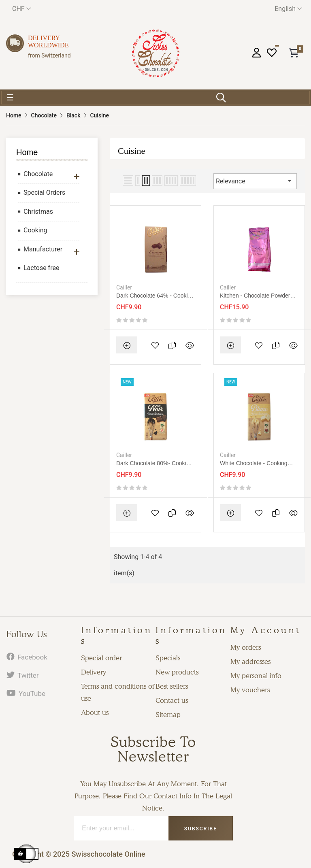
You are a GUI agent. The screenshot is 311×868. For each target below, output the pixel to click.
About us (95, 713)
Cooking (35, 230)
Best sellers (172, 686)
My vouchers (250, 690)
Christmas (38, 212)
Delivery (94, 672)
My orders (246, 647)
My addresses (250, 662)
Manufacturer (43, 249)
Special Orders (44, 193)
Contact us (172, 700)
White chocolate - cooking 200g (254, 463)
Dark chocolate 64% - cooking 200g (155, 296)
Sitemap (168, 715)
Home (27, 152)
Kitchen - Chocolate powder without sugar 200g (255, 296)
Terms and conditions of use (118, 692)
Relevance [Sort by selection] (255, 181)
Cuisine (131, 151)
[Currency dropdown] (22, 9)
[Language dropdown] (288, 9)
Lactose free (41, 268)
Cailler (124, 287)
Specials (168, 658)
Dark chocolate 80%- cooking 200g (154, 463)
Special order (101, 658)
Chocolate (38, 174)
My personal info (256, 676)
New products (177, 672)
